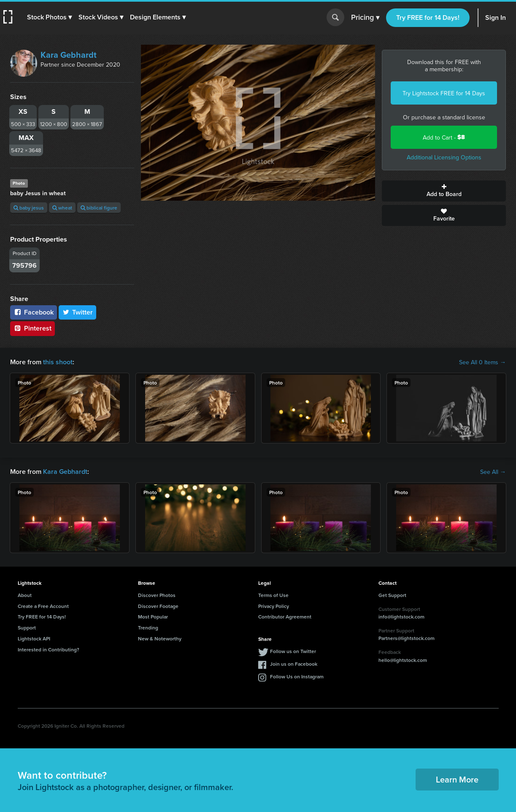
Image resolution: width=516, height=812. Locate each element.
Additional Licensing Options (444, 157)
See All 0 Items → (482, 362)
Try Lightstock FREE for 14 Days (444, 93)
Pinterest (32, 328)
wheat (62, 208)
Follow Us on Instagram (297, 676)
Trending (148, 628)
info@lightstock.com (401, 617)
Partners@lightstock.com (407, 638)
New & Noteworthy (160, 639)
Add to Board (444, 191)
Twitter (78, 312)
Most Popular (153, 617)
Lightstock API (34, 639)
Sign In (496, 17)
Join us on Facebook (294, 664)
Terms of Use (273, 595)
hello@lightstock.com (403, 660)
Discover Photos (157, 595)
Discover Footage (158, 606)
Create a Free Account (43, 606)
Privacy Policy (274, 606)
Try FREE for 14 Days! (428, 17)
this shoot (58, 362)
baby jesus (29, 208)
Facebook (34, 312)
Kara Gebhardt (69, 55)
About (25, 595)
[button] (49, 17)
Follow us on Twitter (293, 651)
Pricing (365, 18)
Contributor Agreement (285, 617)
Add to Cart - (444, 137)
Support (27, 628)
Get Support (392, 595)
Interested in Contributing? (49, 649)
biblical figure (99, 208)
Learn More (457, 779)
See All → (493, 472)
